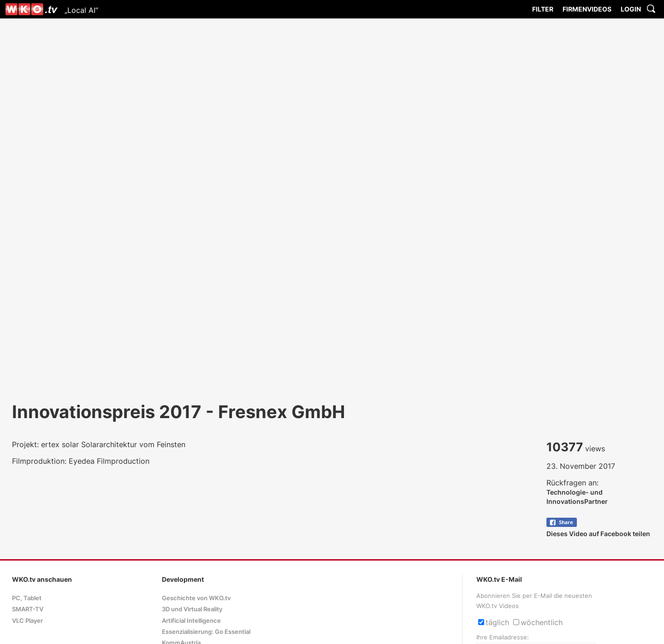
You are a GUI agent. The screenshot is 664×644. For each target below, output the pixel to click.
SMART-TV (28, 609)
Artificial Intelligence (191, 621)
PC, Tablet (27, 598)
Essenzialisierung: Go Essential (206, 632)
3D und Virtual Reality (192, 609)
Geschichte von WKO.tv (196, 598)
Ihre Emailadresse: (503, 637)
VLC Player (27, 621)
